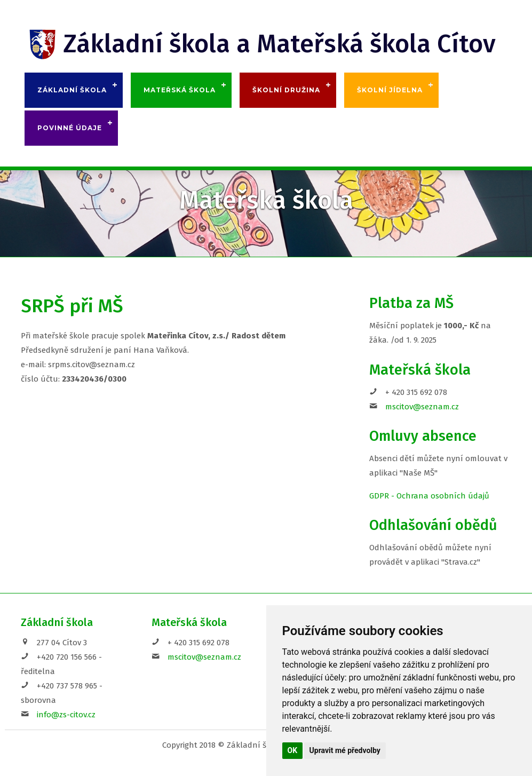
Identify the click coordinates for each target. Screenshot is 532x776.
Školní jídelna (390, 90)
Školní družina (286, 90)
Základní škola (72, 90)
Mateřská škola (180, 90)
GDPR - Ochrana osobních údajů (429, 496)
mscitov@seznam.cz (422, 407)
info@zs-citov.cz (66, 715)
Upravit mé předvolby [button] (345, 750)
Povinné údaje (70, 128)
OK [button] (293, 750)
